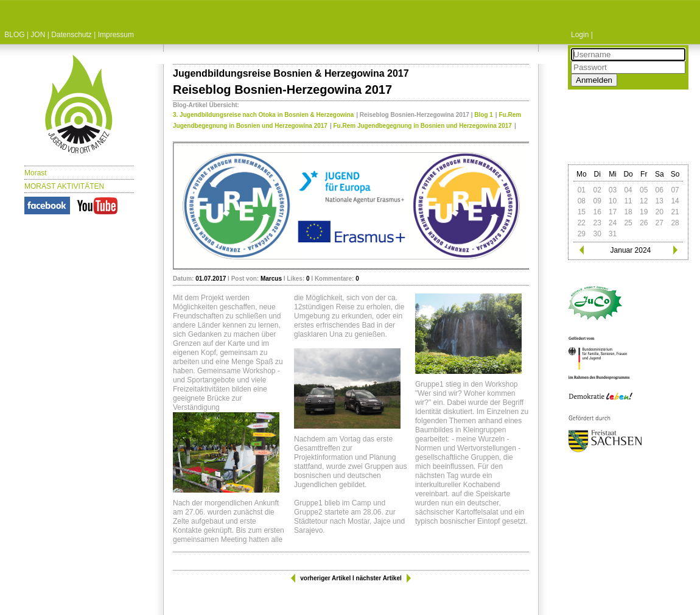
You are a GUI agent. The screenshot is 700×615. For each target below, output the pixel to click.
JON (38, 35)
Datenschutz (72, 35)
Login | (582, 35)
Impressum (116, 35)
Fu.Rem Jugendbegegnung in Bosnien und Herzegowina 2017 (423, 126)
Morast (36, 173)
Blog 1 (484, 115)
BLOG (14, 35)
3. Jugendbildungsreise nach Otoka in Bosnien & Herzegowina (263, 115)
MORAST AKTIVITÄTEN (64, 186)
